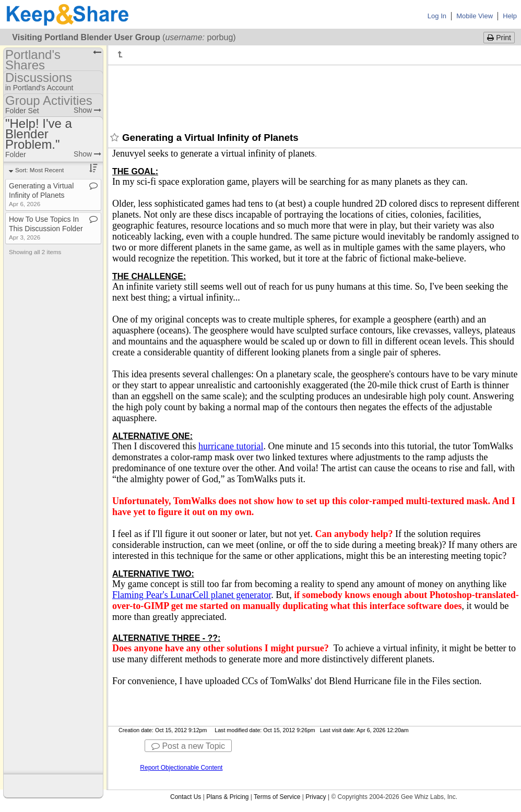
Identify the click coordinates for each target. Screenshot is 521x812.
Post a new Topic (188, 746)
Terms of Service (277, 797)
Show (87, 110)
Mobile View (475, 16)
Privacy (316, 797)
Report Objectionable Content (181, 768)
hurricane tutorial (231, 446)
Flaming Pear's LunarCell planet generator (192, 595)
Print (499, 38)
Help (510, 16)
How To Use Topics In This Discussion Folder (46, 228)
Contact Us (186, 797)
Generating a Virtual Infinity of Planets (41, 194)
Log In (437, 16)
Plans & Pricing (227, 797)
